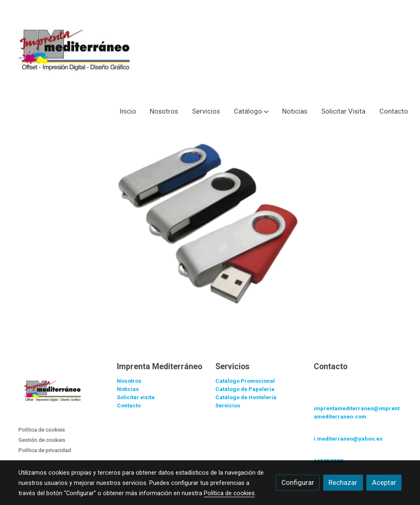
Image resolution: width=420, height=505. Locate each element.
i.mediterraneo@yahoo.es (348, 439)
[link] (80, 50)
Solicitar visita (136, 397)
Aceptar (384, 482)
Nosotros (129, 381)
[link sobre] (63, 392)
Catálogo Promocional (245, 381)
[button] (251, 111)
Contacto (129, 406)
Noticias (128, 389)
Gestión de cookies (42, 440)
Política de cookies (42, 430)
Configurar (298, 482)
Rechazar (343, 482)
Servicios (228, 406)
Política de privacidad (45, 450)
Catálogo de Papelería (245, 389)
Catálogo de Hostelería (246, 397)
